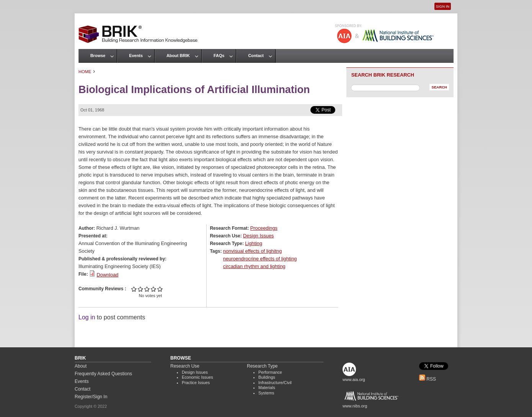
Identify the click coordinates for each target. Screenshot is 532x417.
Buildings (267, 377)
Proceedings (264, 228)
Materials (267, 388)
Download (108, 275)
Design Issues (258, 236)
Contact (256, 56)
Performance (270, 372)
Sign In (443, 6)
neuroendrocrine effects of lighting (260, 259)
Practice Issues (196, 383)
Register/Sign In (91, 397)
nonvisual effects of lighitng (252, 251)
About (81, 366)
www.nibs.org (355, 406)
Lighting (254, 243)
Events (136, 56)
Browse (98, 56)
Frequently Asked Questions (103, 374)
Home (85, 72)
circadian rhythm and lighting (254, 266)
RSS (428, 379)
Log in (87, 317)
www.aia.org (354, 379)
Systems (266, 393)
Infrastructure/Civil (275, 383)
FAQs (219, 56)
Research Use (185, 366)
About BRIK (178, 56)
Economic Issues (197, 377)
